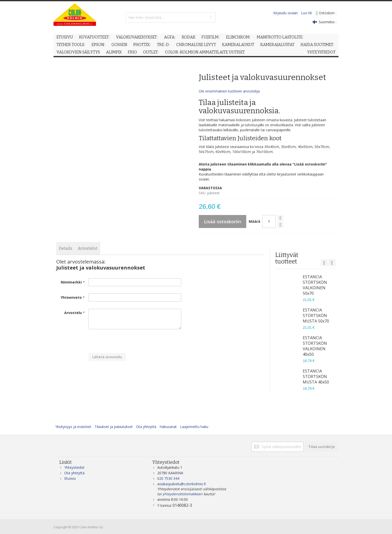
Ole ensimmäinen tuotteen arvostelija (229, 91)
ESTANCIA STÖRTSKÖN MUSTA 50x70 (316, 315)
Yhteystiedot (74, 467)
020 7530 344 (168, 478)
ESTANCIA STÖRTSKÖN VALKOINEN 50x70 (315, 285)
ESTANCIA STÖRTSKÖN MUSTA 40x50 (316, 376)
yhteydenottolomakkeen (182, 494)
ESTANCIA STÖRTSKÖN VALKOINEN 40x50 (315, 346)
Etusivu (70, 478)
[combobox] (171, 17)
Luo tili (306, 13)
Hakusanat (168, 427)
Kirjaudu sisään (285, 13)
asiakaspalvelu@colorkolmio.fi (181, 484)
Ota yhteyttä (146, 427)
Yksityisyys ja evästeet (73, 427)
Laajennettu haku (194, 427)
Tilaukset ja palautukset (114, 427)
